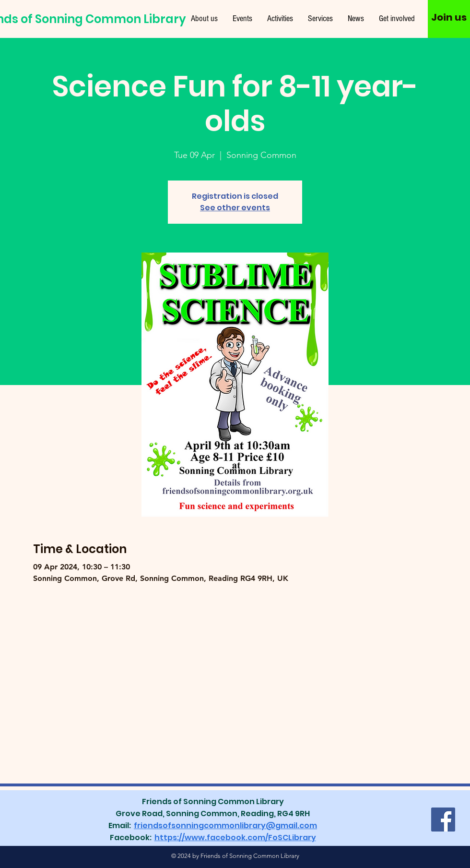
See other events (235, 208)
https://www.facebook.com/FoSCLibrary (235, 838)
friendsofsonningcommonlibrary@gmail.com (225, 826)
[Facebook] (443, 820)
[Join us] (449, 17)
